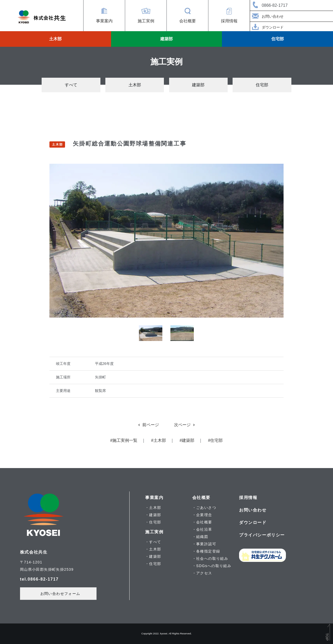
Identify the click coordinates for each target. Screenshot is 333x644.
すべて (71, 85)
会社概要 (188, 21)
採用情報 (229, 21)
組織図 (202, 537)
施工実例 (146, 21)
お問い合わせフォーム (60, 594)
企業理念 (204, 515)
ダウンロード (267, 28)
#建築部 (187, 440)
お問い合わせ (267, 17)
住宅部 (278, 39)
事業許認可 (206, 544)
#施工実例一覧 (124, 440)
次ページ (185, 425)
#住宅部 (216, 440)
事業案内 (104, 21)
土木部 (55, 39)
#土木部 (159, 440)
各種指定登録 (208, 551)
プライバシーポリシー (262, 535)
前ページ (148, 425)
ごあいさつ (206, 508)
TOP (327, 637)
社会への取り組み (212, 558)
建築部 (166, 39)
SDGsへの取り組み (214, 566)
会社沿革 (204, 529)
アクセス (204, 573)
